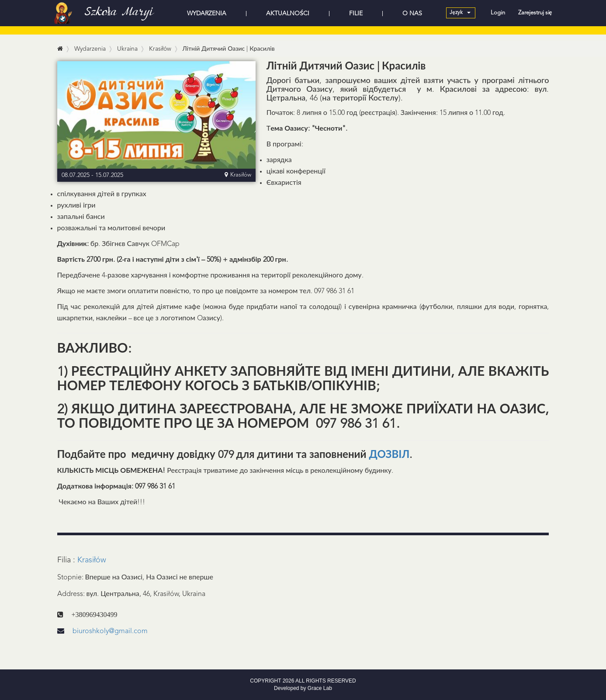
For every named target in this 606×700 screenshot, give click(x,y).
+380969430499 (95, 614)
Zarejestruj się (535, 13)
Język (460, 13)
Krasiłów (92, 560)
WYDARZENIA (207, 14)
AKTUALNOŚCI (288, 14)
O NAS (412, 14)
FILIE (356, 14)
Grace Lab (320, 688)
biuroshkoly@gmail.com (102, 631)
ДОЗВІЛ (390, 455)
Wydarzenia (90, 49)
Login (498, 13)
